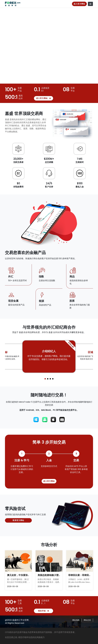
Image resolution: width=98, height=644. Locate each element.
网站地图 (76, 620)
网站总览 (87, 620)
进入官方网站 (79, 4)
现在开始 (44, 611)
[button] (45, 379)
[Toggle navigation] (90, 4)
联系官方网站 (18, 520)
